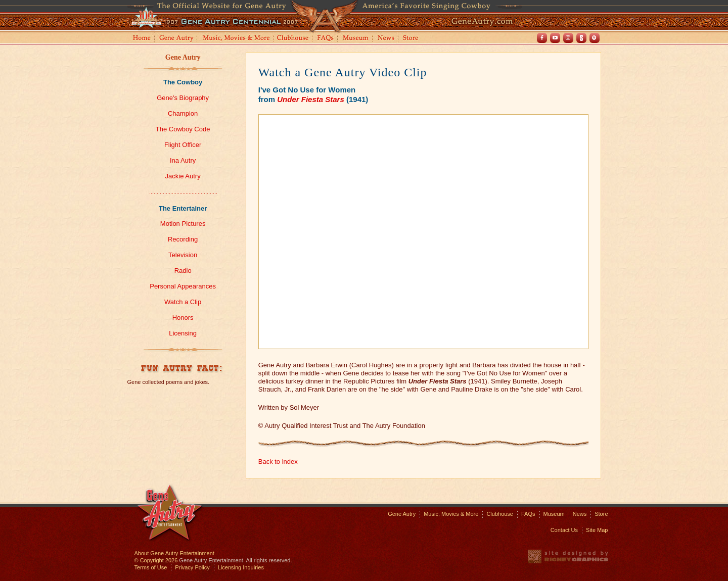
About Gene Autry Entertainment (174, 553)
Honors (183, 318)
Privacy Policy (192, 567)
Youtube (555, 38)
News (386, 39)
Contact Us (564, 530)
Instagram (568, 38)
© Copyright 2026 (156, 560)
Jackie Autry (183, 176)
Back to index (278, 462)
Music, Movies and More (237, 39)
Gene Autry (177, 39)
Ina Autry (183, 160)
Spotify (595, 38)
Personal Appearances (183, 286)
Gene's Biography (183, 98)
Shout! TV (581, 38)
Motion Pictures (183, 224)
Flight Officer (183, 145)
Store (413, 39)
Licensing (183, 333)
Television (183, 255)
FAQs (326, 39)
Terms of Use (151, 567)
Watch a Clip (183, 302)
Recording (183, 239)
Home (141, 39)
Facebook (542, 38)
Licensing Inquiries (241, 567)
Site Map (597, 530)
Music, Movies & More (451, 514)
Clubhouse (293, 39)
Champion (183, 113)
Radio (183, 271)
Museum (356, 39)
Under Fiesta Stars (311, 99)
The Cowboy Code (183, 129)
